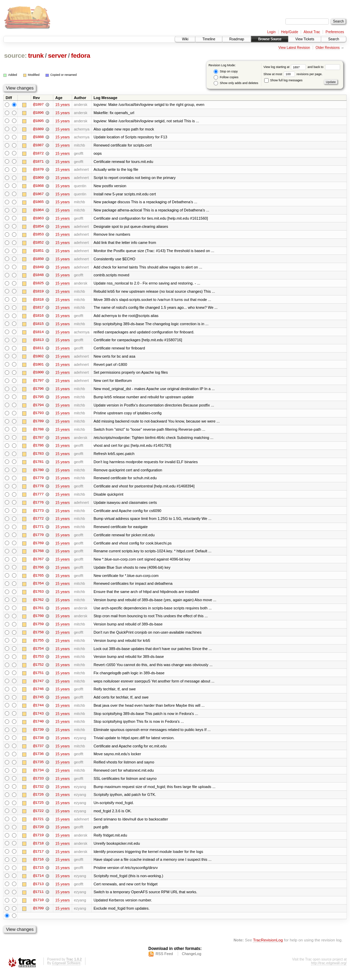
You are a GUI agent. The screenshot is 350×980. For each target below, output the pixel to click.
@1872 (38, 154)
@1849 (38, 268)
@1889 (38, 129)
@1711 (38, 900)
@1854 (38, 227)
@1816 (38, 318)
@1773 (38, 514)
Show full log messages (283, 80)
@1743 (38, 719)
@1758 (38, 637)
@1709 (38, 916)
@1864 (38, 211)
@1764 (38, 588)
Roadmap (237, 39)
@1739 (38, 736)
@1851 (38, 252)
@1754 (38, 654)
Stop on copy (226, 72)
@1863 (38, 219)
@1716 (38, 867)
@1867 (38, 195)
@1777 (38, 498)
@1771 (38, 531)
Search (334, 39)
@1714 (38, 883)
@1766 (38, 572)
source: (15, 56)
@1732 (38, 793)
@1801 (38, 367)
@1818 (38, 301)
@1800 (38, 375)
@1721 (38, 826)
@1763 (38, 596)
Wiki (185, 39)
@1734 (38, 777)
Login (271, 32)
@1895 (38, 121)
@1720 (38, 834)
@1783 (38, 457)
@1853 (38, 236)
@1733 (38, 785)
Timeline (209, 39)
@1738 (38, 744)
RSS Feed (164, 962)
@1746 (38, 695)
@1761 (38, 613)
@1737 (38, 752)
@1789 (38, 424)
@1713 (38, 892)
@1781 (38, 465)
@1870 (38, 170)
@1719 (38, 842)
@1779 (38, 482)
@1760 (38, 621)
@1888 (38, 137)
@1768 (38, 555)
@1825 (38, 285)
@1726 (38, 801)
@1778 (38, 490)
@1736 (38, 760)
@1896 (38, 113)
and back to (324, 67)
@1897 (38, 105)
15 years (63, 105)
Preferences (335, 32)
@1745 (38, 703)
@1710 (38, 908)
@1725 (38, 810)
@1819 (38, 293)
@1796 (38, 391)
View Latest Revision (294, 48)
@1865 (38, 203)
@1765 (38, 580)
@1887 (38, 146)
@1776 (38, 506)
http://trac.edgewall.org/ (329, 971)
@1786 (38, 449)
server (57, 56)
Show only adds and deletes (236, 83)
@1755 (38, 646)
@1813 (38, 342)
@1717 (38, 859)
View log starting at (286, 67)
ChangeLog (192, 962)
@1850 (38, 260)
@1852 (38, 244)
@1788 (38, 432)
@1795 (38, 400)
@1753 (38, 662)
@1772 (38, 523)
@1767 (38, 564)
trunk (36, 56)
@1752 (38, 670)
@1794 (38, 408)
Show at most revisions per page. (293, 74)
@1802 (38, 359)
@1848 (38, 277)
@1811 (38, 350)
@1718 (38, 851)
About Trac (312, 32)
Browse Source (270, 39)
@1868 (38, 187)
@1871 (38, 162)
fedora (81, 56)
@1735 (38, 769)
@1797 (38, 383)
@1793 (38, 416)
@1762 (38, 605)
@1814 (38, 334)
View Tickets (305, 39)
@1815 (38, 326)
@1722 (38, 818)
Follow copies (226, 77)
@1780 (38, 473)
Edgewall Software (66, 971)
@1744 (38, 711)
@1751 (38, 678)
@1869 (38, 178)
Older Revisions (328, 48)
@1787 (38, 441)
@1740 (38, 728)
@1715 (38, 875)
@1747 (38, 687)
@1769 (38, 547)
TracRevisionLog (268, 948)
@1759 (38, 629)
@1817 (38, 309)
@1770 (38, 539)
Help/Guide (290, 32)
